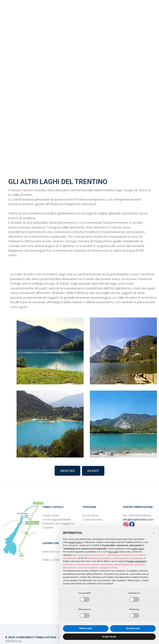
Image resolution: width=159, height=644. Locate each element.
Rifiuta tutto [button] (86, 628)
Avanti (93, 471)
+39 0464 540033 (139, 515)
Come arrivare (93, 519)
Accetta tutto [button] (133, 628)
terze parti (113, 552)
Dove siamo (91, 515)
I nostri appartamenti (57, 519)
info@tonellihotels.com (138, 519)
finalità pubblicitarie (137, 561)
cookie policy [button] (137, 549)
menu (13, 10)
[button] (154, 533)
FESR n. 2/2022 (52, 560)
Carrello (48, 527)
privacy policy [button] (75, 542)
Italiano (35, 10)
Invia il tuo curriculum (56, 551)
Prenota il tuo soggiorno (59, 523)
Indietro (67, 471)
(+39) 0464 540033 (59, 10)
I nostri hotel (51, 515)
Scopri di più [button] (109, 637)
